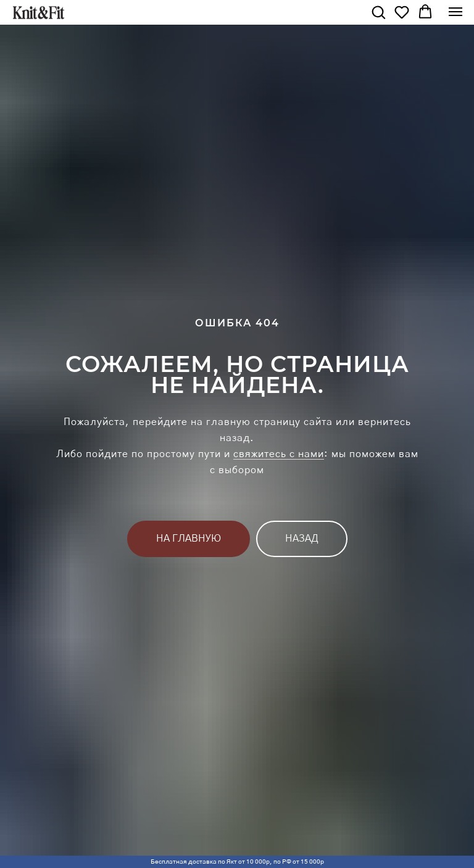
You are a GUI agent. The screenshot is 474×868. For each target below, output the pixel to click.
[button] (378, 12)
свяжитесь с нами (279, 454)
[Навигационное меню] (455, 12)
